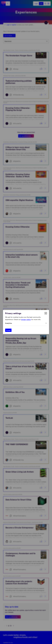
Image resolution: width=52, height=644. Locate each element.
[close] (46, 313)
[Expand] (26, 323)
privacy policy (26, 319)
